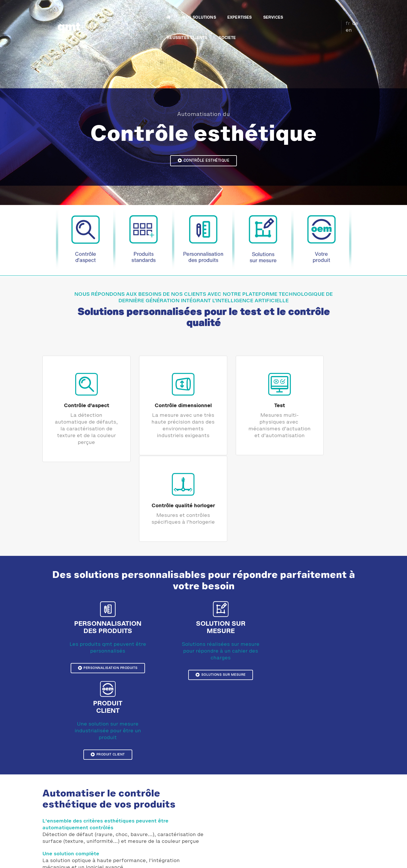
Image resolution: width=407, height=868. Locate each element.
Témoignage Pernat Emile (158, 832)
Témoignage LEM (150, 838)
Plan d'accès (314, 835)
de (351, 9)
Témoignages (146, 804)
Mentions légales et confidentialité (102, 858)
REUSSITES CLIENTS (276, 10)
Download (305, 858)
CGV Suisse (328, 858)
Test (245, 404)
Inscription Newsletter (324, 849)
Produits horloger (232, 825)
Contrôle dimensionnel (162, 404)
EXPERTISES (201, 10)
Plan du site (281, 858)
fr (343, 9)
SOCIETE (316, 10)
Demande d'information (323, 842)
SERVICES (234, 10)
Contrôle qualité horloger (328, 404)
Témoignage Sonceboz (155, 818)
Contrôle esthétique (203, 160)
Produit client (305, 598)
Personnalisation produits (105, 591)
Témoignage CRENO (153, 825)
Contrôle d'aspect (79, 404)
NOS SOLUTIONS (161, 10)
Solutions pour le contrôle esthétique (92, 760)
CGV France (354, 858)
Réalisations (146, 811)
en (359, 9)
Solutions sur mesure (203, 598)
